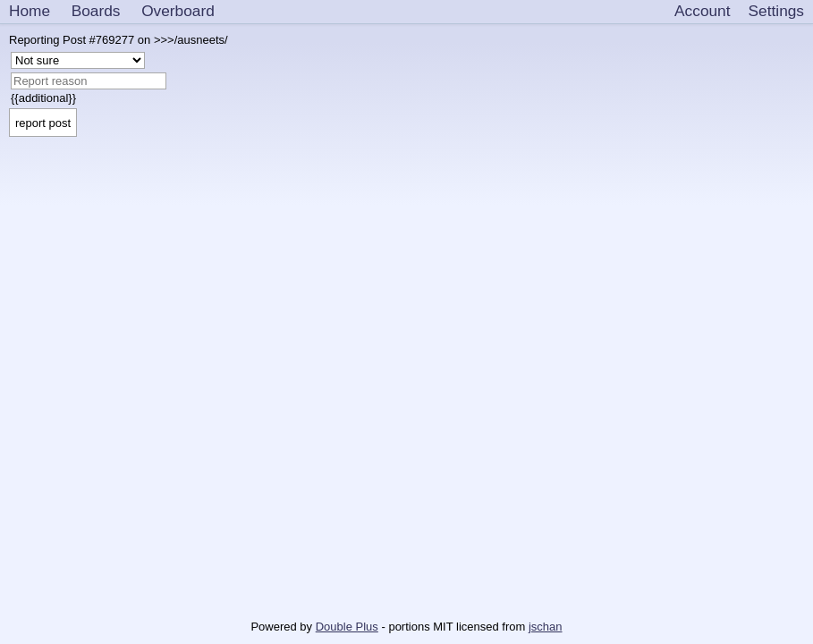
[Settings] (776, 12)
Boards (96, 11)
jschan (546, 627)
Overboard (178, 11)
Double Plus (347, 627)
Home (30, 11)
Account (702, 11)
